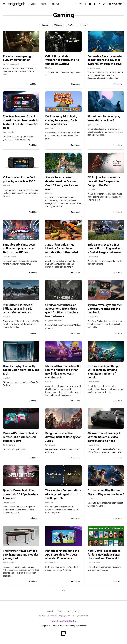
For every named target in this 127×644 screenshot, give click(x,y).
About (50, 611)
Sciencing (71, 626)
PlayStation (72, 25)
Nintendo (45, 25)
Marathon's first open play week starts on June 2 (104, 118)
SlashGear (82, 626)
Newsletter (116, 4)
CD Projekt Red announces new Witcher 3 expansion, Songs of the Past (104, 181)
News (43, 4)
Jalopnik (44, 626)
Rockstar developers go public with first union (18, 58)
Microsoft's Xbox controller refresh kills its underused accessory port (20, 437)
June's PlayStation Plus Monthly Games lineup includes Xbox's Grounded (62, 249)
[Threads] (99, 4)
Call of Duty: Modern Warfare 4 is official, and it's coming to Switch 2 (62, 60)
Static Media (51, 616)
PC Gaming (58, 25)
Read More (33, 84)
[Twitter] (85, 4)
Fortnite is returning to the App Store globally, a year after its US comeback (62, 555)
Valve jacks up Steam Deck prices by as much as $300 (19, 180)
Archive (60, 611)
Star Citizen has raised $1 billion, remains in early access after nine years (18, 309)
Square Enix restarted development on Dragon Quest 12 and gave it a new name (62, 183)
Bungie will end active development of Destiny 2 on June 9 (63, 437)
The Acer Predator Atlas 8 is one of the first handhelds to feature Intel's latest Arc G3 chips (21, 122)
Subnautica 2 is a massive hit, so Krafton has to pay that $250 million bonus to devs (106, 60)
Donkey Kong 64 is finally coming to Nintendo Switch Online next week (62, 120)
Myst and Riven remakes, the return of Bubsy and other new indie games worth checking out (63, 372)
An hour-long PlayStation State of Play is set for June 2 (106, 492)
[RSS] (104, 4)
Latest (34, 4)
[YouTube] (90, 4)
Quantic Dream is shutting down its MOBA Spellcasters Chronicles (20, 494)
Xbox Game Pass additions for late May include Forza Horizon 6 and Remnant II (104, 555)
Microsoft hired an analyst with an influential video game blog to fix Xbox (104, 437)
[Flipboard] (95, 4)
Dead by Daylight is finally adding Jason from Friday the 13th (21, 370)
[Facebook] (76, 4)
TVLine (54, 626)
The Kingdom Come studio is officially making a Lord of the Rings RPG (63, 494)
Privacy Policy (73, 611)
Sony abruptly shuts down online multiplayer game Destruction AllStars (19, 249)
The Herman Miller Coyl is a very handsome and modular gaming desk (21, 555)
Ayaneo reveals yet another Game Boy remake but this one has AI (105, 309)
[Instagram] (81, 4)
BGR (62, 626)
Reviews (55, 4)
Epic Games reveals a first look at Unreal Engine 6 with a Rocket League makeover (105, 249)
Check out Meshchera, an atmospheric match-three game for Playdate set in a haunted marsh (61, 311)
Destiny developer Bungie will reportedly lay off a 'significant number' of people (104, 372)
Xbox (84, 25)
